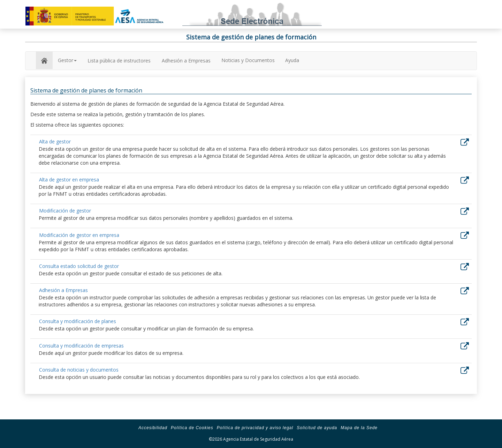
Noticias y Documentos (248, 60)
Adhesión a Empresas (186, 61)
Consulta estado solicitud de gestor (79, 266)
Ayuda (292, 60)
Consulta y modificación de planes (78, 321)
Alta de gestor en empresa (69, 180)
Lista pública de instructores (119, 61)
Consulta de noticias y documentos (79, 370)
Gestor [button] (67, 60)
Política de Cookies (192, 428)
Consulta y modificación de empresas (81, 346)
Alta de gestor (55, 141)
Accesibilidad (153, 428)
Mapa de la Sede (359, 428)
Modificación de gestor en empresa (79, 235)
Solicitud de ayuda (317, 428)
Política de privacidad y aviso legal (255, 428)
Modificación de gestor (65, 211)
